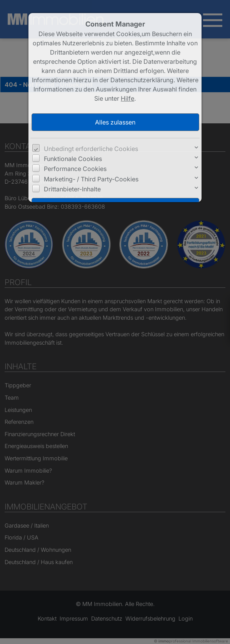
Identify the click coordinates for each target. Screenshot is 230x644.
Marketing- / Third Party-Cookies (91, 179)
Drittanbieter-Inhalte (72, 189)
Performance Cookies (75, 169)
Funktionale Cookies (73, 159)
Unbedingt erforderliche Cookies (91, 149)
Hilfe (127, 98)
